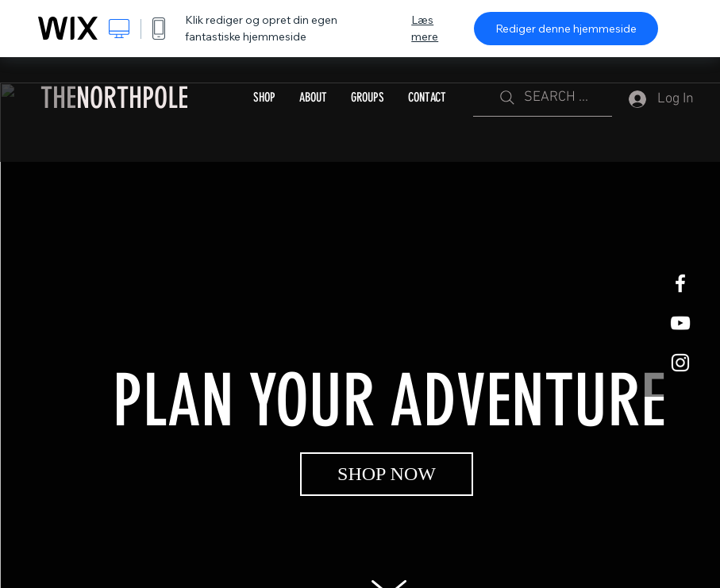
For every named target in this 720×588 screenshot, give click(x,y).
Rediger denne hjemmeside (566, 29)
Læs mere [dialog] (425, 28)
